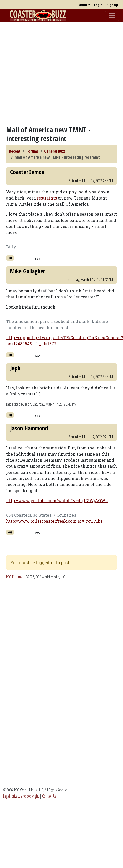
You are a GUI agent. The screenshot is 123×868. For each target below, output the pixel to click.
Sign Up (112, 5)
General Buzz (55, 151)
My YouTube (90, 521)
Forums (32, 151)
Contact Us (49, 796)
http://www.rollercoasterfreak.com (41, 521)
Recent (15, 151)
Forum (82, 5)
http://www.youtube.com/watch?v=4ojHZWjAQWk (57, 501)
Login (98, 5)
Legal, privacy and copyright (21, 796)
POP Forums (14, 577)
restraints (47, 198)
